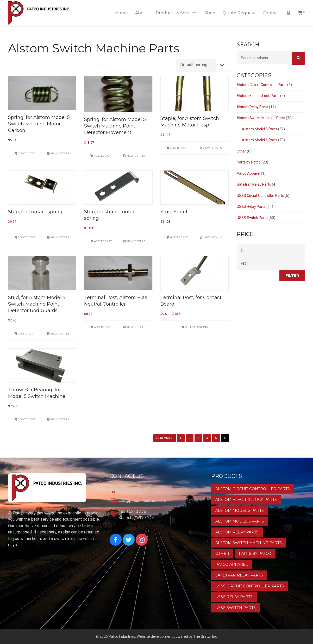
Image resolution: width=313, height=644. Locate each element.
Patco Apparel (248, 173)
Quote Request (239, 13)
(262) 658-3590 (133, 490)
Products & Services (176, 13)
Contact (271, 13)
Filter (292, 276)
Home (121, 13)
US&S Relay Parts (251, 206)
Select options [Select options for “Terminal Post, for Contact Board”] (195, 327)
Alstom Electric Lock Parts (258, 96)
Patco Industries (122, 636)
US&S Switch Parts (252, 218)
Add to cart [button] (25, 153)
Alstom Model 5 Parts (260, 129)
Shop (210, 13)
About (142, 13)
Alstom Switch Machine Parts (261, 118)
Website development (155, 636)
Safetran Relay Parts (254, 184)
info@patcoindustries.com (142, 500)
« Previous (165, 438)
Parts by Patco (249, 162)
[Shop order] (202, 65)
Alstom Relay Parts (252, 107)
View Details (58, 153)
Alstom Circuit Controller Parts (262, 85)
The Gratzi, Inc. (206, 636)
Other (241, 151)
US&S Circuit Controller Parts (260, 196)
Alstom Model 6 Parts (260, 140)
